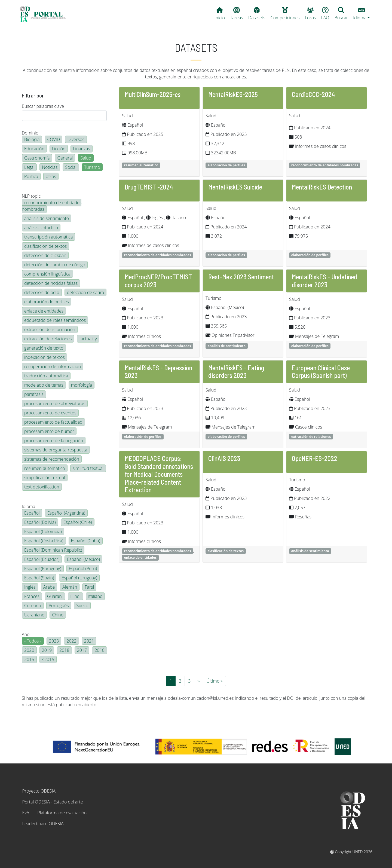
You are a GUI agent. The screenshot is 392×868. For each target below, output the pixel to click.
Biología (32, 139)
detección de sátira (85, 292)
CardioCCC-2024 (313, 94)
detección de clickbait (45, 255)
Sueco (82, 606)
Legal (29, 167)
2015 (29, 659)
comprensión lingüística (47, 274)
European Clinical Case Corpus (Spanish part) (321, 372)
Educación (34, 149)
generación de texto (44, 348)
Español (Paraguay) (43, 569)
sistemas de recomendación (52, 459)
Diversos (76, 139)
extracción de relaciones (48, 339)
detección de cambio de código (55, 265)
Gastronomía (37, 158)
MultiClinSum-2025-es (153, 94)
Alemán (70, 587)
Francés (32, 596)
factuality (88, 339)
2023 (54, 641)
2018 (64, 650)
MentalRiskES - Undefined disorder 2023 (324, 281)
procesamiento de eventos (50, 413)
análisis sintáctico (41, 228)
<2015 (48, 659)
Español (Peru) (83, 569)
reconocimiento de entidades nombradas (52, 206)
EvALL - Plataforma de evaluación (55, 813)
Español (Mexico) (83, 559)
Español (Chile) (78, 522)
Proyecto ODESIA (39, 791)
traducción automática (46, 376)
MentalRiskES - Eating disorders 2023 (236, 372)
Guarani (55, 596)
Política (31, 176)
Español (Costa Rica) (44, 541)
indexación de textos (45, 357)
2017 (82, 650)
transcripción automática (48, 237)
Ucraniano (34, 615)
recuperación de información (53, 366)
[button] (362, 14)
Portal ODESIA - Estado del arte (53, 802)
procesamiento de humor (49, 431)
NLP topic (31, 196)
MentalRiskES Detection (322, 187)
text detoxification (42, 487)
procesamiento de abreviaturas (55, 404)
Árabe (49, 587)
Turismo (92, 167)
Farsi (89, 587)
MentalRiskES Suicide (235, 187)
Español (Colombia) (43, 531)
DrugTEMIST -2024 (149, 187)
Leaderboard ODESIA (43, 824)
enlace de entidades (44, 311)
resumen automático (45, 468)
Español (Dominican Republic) (53, 550)
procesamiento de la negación (54, 441)
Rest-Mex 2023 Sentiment (241, 277)
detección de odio (42, 292)
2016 (99, 650)
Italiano (95, 596)
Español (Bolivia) (40, 522)
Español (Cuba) (86, 541)
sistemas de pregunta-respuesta (56, 450)
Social (71, 167)
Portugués (59, 606)
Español (32, 513)
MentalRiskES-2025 (233, 94)
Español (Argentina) (66, 513)
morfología (82, 385)
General (65, 158)
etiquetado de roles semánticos (55, 320)
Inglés (30, 587)
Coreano (33, 606)
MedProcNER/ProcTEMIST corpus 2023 (158, 281)
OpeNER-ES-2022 (315, 458)
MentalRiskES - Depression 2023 (158, 372)
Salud (86, 158)
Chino (58, 615)
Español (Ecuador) (42, 559)
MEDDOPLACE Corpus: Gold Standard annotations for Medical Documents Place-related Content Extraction (159, 474)
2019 (47, 650)
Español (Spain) (39, 578)
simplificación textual (45, 478)
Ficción (59, 149)
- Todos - (33, 641)
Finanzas (81, 149)
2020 (29, 650)
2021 (89, 641)
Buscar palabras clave (43, 106)
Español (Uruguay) (79, 578)
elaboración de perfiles (47, 302)
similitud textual (88, 468)
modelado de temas (44, 385)
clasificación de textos (45, 246)
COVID (53, 139)
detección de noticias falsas (51, 283)
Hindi (75, 596)
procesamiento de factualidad (53, 422)
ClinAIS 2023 (224, 458)
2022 (71, 641)
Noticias (50, 167)
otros (51, 176)
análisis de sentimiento (47, 218)
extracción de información (50, 329)
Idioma (28, 506)
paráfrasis (34, 394)
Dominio (30, 133)
